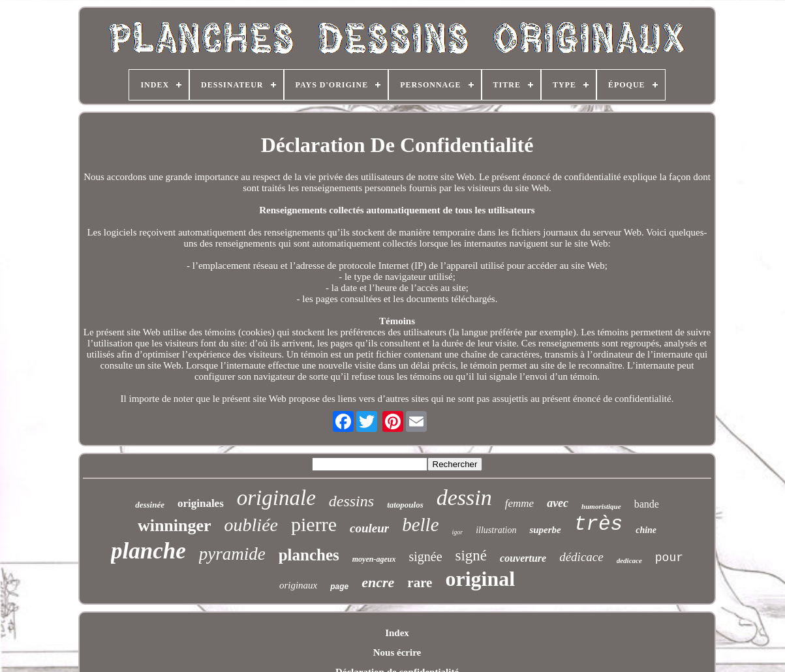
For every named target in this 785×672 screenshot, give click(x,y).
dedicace (629, 560)
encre (378, 582)
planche (148, 551)
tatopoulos (405, 505)
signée (425, 557)
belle (420, 525)
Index (397, 633)
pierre (314, 524)
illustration (496, 530)
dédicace (581, 557)
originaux (298, 585)
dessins (351, 501)
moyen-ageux (374, 559)
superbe (545, 530)
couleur (369, 528)
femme (519, 503)
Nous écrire (397, 652)
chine (646, 530)
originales (201, 503)
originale (276, 498)
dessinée (150, 505)
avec (558, 503)
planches (309, 555)
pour (669, 558)
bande (647, 504)
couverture (523, 558)
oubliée (251, 525)
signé (471, 556)
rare (420, 583)
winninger (175, 526)
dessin (464, 497)
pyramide (232, 554)
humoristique (601, 506)
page (339, 587)
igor (458, 532)
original (480, 579)
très (598, 524)
